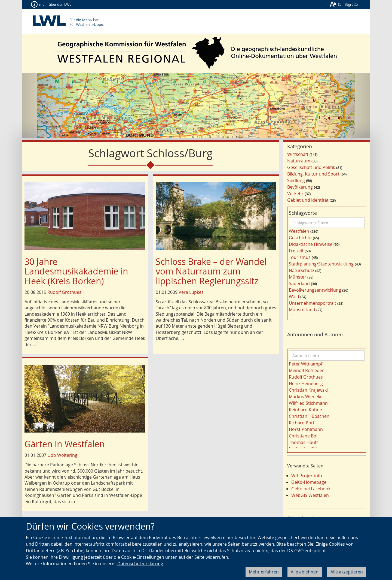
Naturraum (299, 161)
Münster (298, 277)
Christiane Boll (304, 436)
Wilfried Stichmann (308, 403)
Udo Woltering (62, 455)
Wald (294, 297)
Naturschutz (301, 270)
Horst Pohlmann (306, 429)
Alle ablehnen (305, 572)
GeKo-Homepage (309, 482)
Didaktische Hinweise (311, 244)
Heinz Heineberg (306, 383)
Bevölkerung (300, 187)
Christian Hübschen (309, 416)
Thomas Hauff (303, 442)
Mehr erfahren (264, 572)
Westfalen (299, 231)
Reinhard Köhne (305, 410)
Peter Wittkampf (306, 364)
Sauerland (299, 283)
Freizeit (296, 251)
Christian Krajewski (308, 390)
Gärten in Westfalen (65, 444)
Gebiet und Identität (308, 200)
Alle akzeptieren (347, 572)
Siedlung (296, 180)
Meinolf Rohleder (306, 370)
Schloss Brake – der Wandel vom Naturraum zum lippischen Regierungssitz (211, 271)
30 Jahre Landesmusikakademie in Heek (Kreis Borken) (76, 271)
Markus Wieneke (306, 397)
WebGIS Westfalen (310, 495)
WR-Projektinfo (307, 476)
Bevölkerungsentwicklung (315, 290)
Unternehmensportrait (313, 303)
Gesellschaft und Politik (311, 167)
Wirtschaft (298, 154)
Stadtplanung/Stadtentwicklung (321, 264)
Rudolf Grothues (64, 292)
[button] (48, 105)
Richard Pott (302, 423)
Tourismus (300, 257)
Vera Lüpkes (191, 292)
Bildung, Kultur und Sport (313, 174)
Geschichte (300, 238)
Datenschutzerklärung (140, 564)
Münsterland (302, 310)
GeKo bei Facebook (311, 489)
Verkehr (295, 194)
